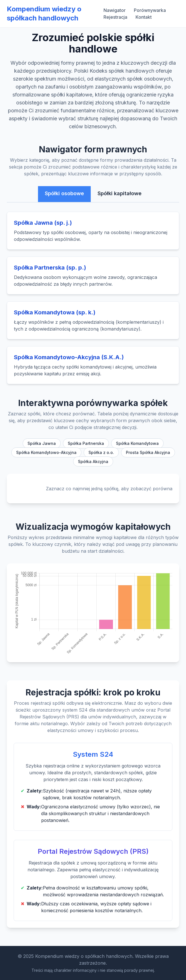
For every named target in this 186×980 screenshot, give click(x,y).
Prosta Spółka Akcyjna (148, 452)
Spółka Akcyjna (93, 461)
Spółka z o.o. (101, 452)
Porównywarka (150, 10)
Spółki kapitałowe (120, 193)
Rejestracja (115, 17)
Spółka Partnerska (86, 443)
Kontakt (144, 17)
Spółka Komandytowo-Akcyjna (46, 452)
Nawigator (115, 10)
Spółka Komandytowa (137, 443)
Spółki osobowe (64, 193)
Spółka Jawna (42, 443)
